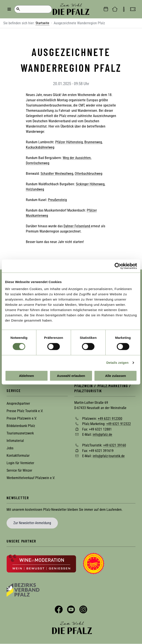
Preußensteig (57, 200)
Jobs (10, 448)
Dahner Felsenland (77, 226)
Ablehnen (27, 376)
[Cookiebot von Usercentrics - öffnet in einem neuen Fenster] (118, 266)
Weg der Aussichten (77, 158)
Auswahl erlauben (71, 376)
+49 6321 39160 (115, 445)
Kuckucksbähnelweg (40, 147)
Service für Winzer (19, 470)
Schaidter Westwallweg (57, 174)
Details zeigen (117, 363)
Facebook (59, 609)
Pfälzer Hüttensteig (69, 142)
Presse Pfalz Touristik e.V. (25, 411)
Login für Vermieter (20, 463)
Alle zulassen (116, 376)
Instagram (83, 609)
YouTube (71, 609)
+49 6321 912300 (110, 418)
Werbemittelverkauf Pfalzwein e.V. (31, 478)
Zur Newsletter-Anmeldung (32, 523)
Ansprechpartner (18, 403)
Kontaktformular (18, 456)
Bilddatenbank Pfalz (21, 426)
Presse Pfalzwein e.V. (22, 418)
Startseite (42, 23)
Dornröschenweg (38, 163)
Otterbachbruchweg (89, 174)
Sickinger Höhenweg (90, 184)
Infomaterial (15, 441)
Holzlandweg (35, 189)
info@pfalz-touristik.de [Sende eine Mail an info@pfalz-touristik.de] (109, 456)
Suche (18, 9)
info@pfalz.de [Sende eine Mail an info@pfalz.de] (102, 435)
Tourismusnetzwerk (20, 433)
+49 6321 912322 (119, 424)
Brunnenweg (93, 142)
